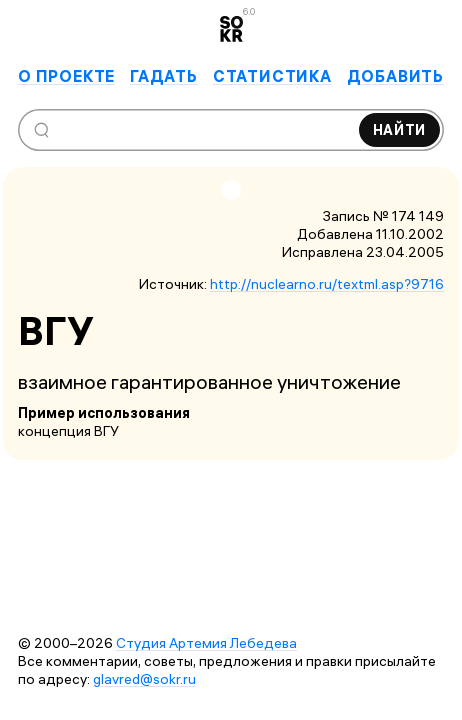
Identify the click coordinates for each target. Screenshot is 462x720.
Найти (400, 130)
